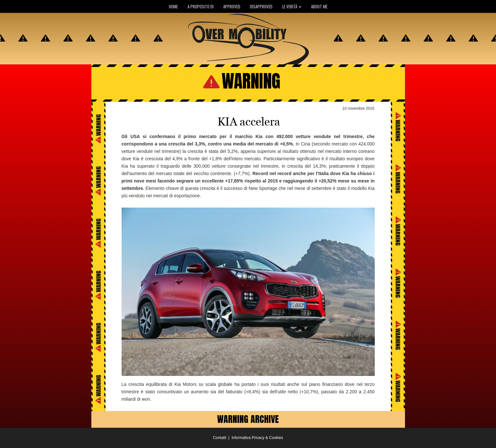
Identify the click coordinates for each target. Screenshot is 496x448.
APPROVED (232, 6)
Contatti (220, 438)
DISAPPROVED (261, 6)
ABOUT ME (319, 6)
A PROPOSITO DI (201, 6)
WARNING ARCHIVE (248, 419)
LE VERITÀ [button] (292, 6)
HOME (173, 6)
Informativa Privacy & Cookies (257, 438)
